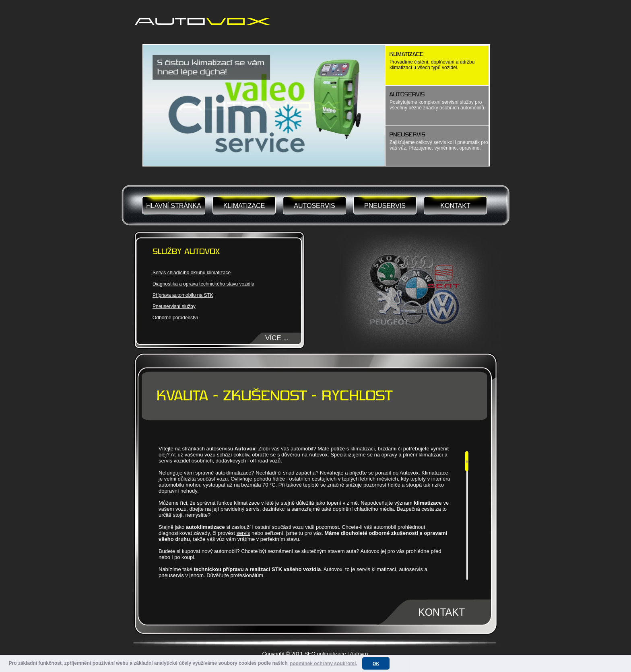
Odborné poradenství (175, 318)
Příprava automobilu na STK (183, 295)
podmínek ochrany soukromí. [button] (323, 664)
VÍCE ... (277, 338)
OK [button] (376, 664)
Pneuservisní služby (174, 306)
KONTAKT (455, 206)
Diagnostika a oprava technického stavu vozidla (203, 284)
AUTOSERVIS (314, 206)
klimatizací (431, 455)
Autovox (360, 654)
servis (243, 533)
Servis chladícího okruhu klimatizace (192, 273)
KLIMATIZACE (244, 206)
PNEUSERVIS (385, 206)
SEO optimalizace (325, 654)
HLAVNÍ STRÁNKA (174, 206)
